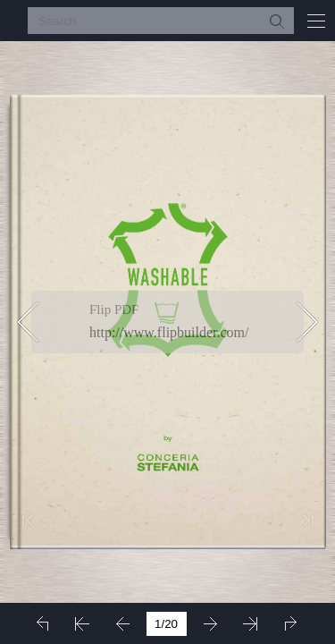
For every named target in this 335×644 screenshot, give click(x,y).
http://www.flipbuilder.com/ (169, 332)
